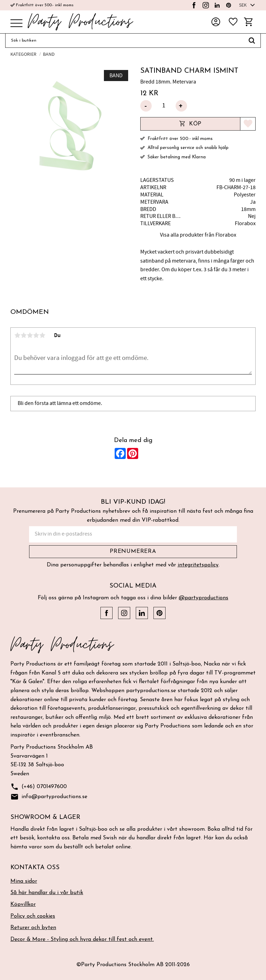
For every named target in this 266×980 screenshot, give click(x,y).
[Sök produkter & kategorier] (124, 41)
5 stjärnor (42, 335)
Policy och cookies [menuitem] (33, 916)
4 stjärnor (36, 335)
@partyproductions (203, 598)
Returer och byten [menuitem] (33, 928)
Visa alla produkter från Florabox (198, 235)
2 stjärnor (24, 335)
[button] (16, 24)
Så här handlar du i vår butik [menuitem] (47, 893)
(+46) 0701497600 (39, 787)
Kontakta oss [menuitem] (35, 868)
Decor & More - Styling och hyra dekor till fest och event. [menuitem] (82, 939)
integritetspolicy (198, 565)
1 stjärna (17, 335)
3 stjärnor (30, 335)
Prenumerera (133, 551)
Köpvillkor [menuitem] (23, 904)
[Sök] (252, 41)
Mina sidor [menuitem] (24, 881)
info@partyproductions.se (49, 797)
